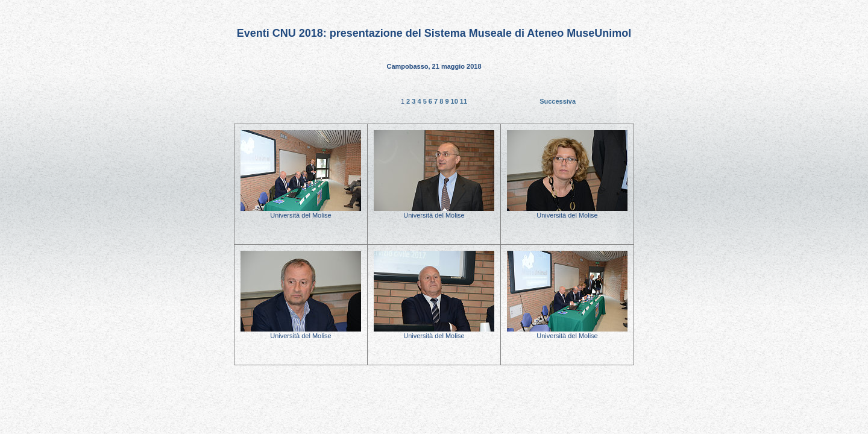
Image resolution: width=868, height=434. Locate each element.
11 (464, 101)
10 (455, 101)
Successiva (558, 101)
